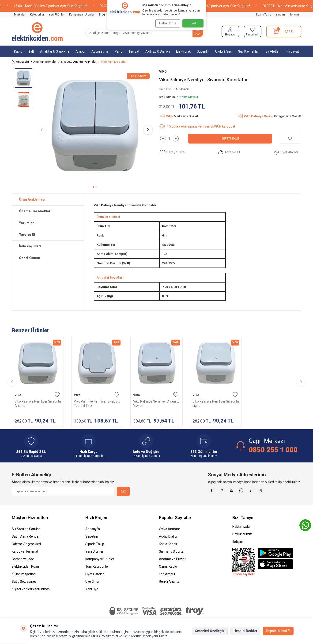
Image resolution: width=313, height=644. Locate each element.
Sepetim (92, 536)
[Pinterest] (260, 491)
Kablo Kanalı (168, 544)
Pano (119, 51)
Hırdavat (293, 51)
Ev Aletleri (273, 51)
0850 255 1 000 (273, 450)
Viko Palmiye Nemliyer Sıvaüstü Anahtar (38, 403)
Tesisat (134, 51)
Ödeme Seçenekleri (35, 211)
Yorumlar (26, 223)
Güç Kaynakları (249, 51)
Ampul (80, 51)
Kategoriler (37, 15)
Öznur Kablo (168, 566)
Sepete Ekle (230, 139)
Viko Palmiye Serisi (113, 62)
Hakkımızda (241, 527)
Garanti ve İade (23, 559)
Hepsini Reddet (245, 631)
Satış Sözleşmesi (25, 582)
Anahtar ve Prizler (45, 62)
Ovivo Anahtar (170, 529)
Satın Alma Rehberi (26, 536)
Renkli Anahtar (170, 582)
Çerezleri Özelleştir (210, 631)
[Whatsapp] (248, 491)
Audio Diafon (169, 536)
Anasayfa (20, 62)
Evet (193, 23)
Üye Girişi (92, 582)
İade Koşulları (30, 246)
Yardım (280, 15)
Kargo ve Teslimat (25, 551)
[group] (95, 125)
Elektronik (183, 51)
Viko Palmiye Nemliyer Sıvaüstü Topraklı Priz (97, 403)
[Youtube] (236, 491)
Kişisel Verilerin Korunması (31, 589)
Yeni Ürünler (57, 15)
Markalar (20, 15)
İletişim (294, 15)
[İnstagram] (224, 491)
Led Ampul (167, 574)
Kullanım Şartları (24, 574)
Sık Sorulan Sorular (26, 529)
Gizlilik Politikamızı (104, 636)
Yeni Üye (92, 589)
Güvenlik (203, 51)
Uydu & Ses (224, 51)
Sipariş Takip (263, 15)
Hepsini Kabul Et (278, 631)
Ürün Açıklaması (32, 199)
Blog (102, 15)
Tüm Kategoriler (97, 566)
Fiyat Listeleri (95, 574)
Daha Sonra (166, 23)
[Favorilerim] (253, 31)
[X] (271, 491)
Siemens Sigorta (171, 551)
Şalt (31, 51)
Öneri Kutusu (30, 258)
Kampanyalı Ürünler (82, 15)
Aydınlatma (100, 51)
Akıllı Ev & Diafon (158, 51)
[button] (93, 187)
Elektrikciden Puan (25, 566)
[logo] (37, 31)
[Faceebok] (213, 491)
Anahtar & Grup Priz (55, 51)
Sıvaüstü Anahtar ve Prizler (79, 62)
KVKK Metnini (132, 636)
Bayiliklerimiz (242, 534)
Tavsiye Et (229, 152)
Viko (163, 71)
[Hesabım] (230, 31)
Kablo (18, 51)
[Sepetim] (284, 31)
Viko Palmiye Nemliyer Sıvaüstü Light (216, 403)
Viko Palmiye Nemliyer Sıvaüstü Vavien (156, 403)
